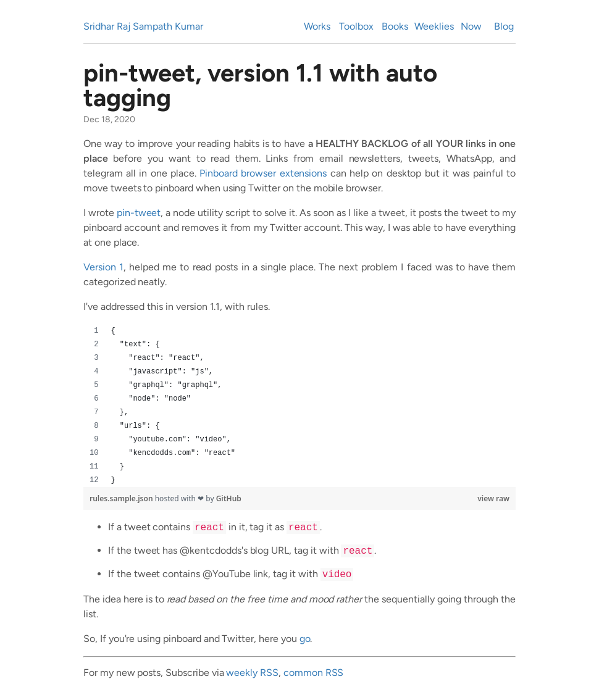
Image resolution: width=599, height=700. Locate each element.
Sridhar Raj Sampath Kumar (143, 26)
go (305, 639)
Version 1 (103, 267)
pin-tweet (139, 213)
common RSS (314, 673)
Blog (504, 26)
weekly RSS (252, 673)
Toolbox (356, 26)
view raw (493, 498)
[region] (299, 406)
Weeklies (434, 26)
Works (317, 26)
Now (471, 26)
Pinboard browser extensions (263, 173)
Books (395, 26)
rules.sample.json (122, 498)
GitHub (229, 498)
